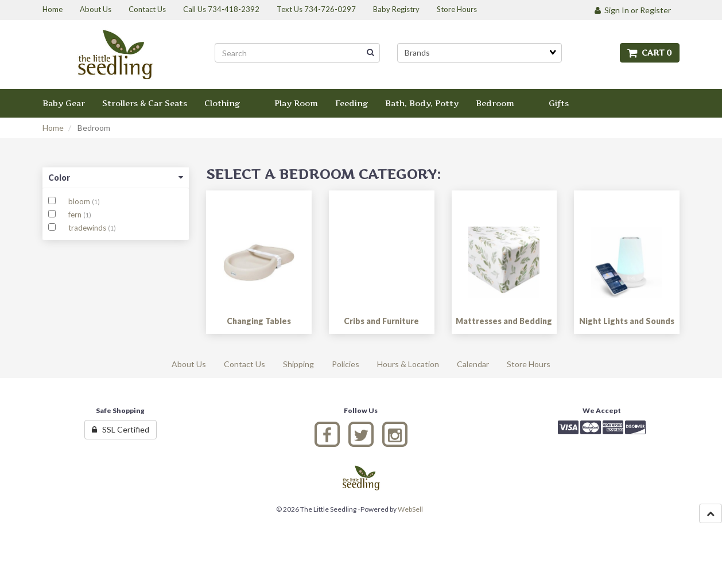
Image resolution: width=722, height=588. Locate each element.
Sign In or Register (633, 10)
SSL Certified (121, 429)
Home (53, 128)
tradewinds (88, 228)
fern (76, 215)
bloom (80, 201)
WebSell (410, 509)
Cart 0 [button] (650, 52)
